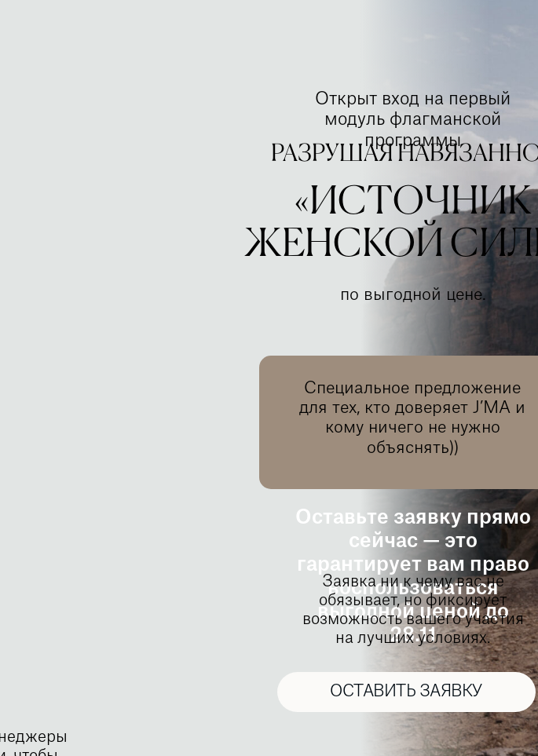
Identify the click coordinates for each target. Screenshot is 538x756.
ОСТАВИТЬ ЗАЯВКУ (406, 692)
